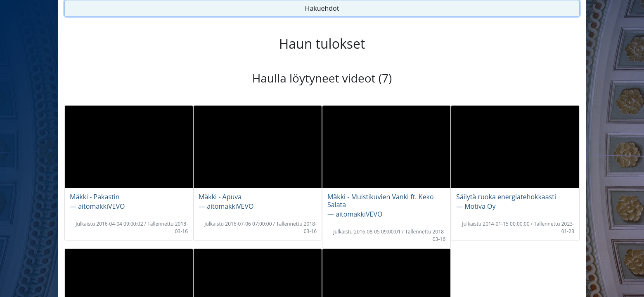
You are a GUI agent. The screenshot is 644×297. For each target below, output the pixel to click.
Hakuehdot (322, 8)
